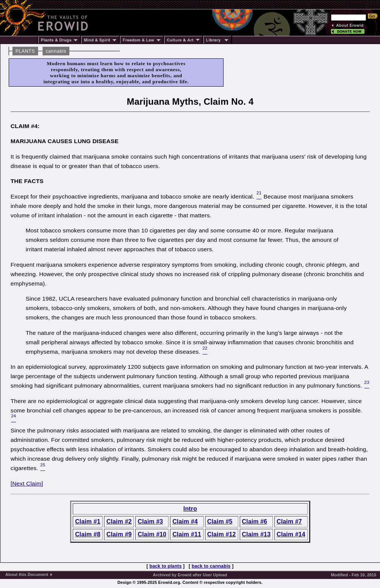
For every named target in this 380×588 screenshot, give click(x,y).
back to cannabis (211, 566)
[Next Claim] (27, 483)
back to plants (165, 566)
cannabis (56, 51)
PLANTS (25, 51)
